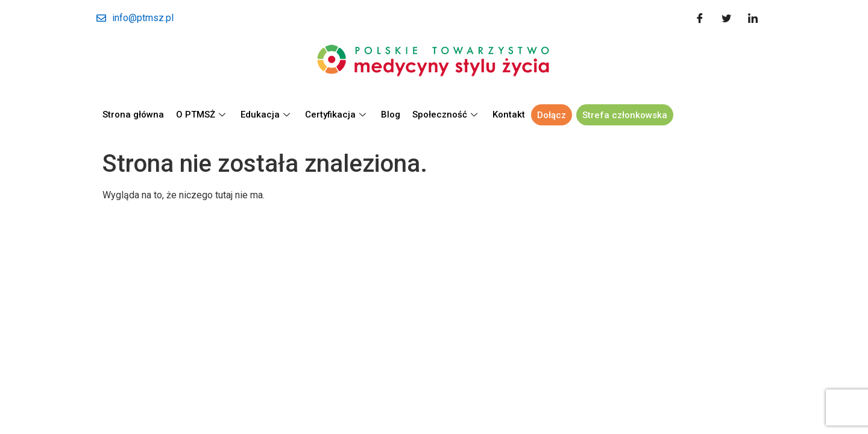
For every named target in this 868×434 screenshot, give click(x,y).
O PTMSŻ (202, 115)
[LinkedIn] (753, 18)
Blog (391, 115)
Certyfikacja (337, 115)
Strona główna (133, 115)
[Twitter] (726, 18)
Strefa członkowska (625, 115)
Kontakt (509, 115)
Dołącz (552, 115)
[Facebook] (700, 18)
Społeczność (446, 115)
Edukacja (267, 115)
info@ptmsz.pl (135, 18)
